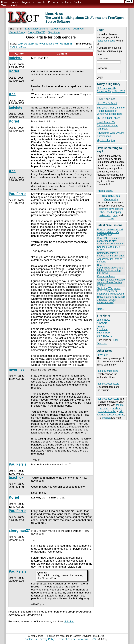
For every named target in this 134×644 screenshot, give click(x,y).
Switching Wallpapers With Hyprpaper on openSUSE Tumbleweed (110, 291)
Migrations (28, 2)
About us (83, 639)
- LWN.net (102, 355)
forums (120, 405)
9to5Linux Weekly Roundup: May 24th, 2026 (111, 90)
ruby (115, 215)
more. (111, 219)
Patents (41, 2)
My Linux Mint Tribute (108, 118)
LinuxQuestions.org (109, 399)
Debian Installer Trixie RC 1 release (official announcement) (111, 300)
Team (4, 5)
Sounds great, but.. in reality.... (109, 248)
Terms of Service (66, 639)
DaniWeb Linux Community (111, 198)
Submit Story (17, 32)
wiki (121, 411)
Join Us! (69, 621)
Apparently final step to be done (110, 260)
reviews (104, 408)
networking (105, 215)
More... (101, 309)
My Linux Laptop (106, 140)
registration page (106, 41)
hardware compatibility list (110, 410)
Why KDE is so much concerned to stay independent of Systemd (110, 241)
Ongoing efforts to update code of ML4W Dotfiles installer (111, 282)
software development (111, 209)
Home (4, 2)
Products (53, 2)
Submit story (104, 333)
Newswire (102, 323)
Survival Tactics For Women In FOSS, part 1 (41, 45)
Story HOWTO (105, 336)
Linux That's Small (107, 103)
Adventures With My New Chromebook (110, 135)
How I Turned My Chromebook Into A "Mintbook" (107, 126)
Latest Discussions (36, 29)
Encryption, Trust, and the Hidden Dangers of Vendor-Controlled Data (111, 111)
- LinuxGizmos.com (107, 371)
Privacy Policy (47, 639)
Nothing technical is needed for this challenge (111, 254)
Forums (15, 2)
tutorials (101, 415)
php (102, 212)
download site (117, 415)
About (14, 5)
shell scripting (114, 212)
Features (66, 2)
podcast (106, 418)
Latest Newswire (61, 29)
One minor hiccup (107, 276)
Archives (78, 29)
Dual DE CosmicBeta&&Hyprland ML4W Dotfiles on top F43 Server (110, 269)
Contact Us (31, 639)
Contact (78, 2)
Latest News (103, 320)
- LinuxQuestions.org (108, 384)
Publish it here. (105, 191)
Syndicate (102, 329)
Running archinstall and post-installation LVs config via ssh (110, 232)
